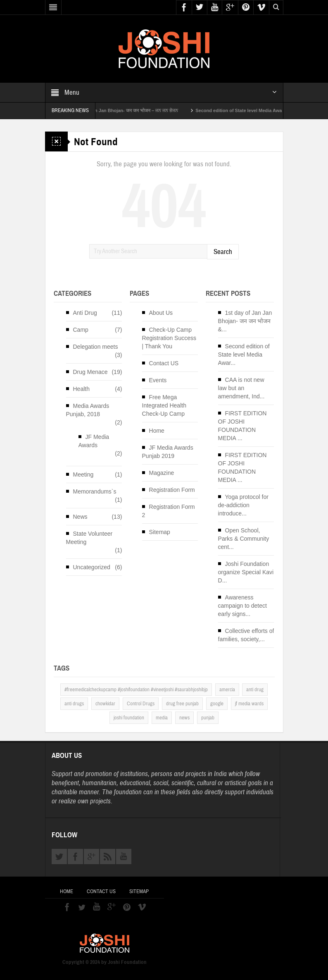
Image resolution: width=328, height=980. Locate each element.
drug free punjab (182, 704)
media (162, 718)
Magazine (162, 473)
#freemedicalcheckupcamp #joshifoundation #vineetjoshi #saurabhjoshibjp (136, 690)
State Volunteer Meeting (89, 538)
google (217, 704)
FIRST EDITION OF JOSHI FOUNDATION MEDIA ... (242, 426)
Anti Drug (85, 313)
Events (158, 380)
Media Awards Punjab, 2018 (88, 410)
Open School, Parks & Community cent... (244, 539)
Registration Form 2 (169, 511)
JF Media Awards (94, 441)
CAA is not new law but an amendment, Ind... (241, 388)
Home (157, 431)
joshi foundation (129, 718)
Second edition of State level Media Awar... (244, 355)
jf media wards (249, 704)
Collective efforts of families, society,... (246, 635)
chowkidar (105, 704)
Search (223, 252)
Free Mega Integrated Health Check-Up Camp (164, 405)
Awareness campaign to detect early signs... (242, 606)
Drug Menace (90, 372)
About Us (161, 313)
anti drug (255, 690)
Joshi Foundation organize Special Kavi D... (246, 572)
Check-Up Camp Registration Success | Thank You (169, 338)
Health (81, 389)
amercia (227, 690)
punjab (208, 718)
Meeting (83, 474)
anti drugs (74, 704)
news (184, 718)
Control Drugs (141, 704)
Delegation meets (96, 347)
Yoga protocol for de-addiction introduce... (243, 505)
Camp (81, 330)
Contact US (164, 363)
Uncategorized (92, 567)
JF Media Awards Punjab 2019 (168, 452)
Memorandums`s (95, 491)
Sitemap (160, 532)
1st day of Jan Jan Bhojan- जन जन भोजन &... (245, 321)
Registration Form (172, 490)
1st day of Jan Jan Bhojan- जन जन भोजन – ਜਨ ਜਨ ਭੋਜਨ (135, 110)
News (80, 517)
